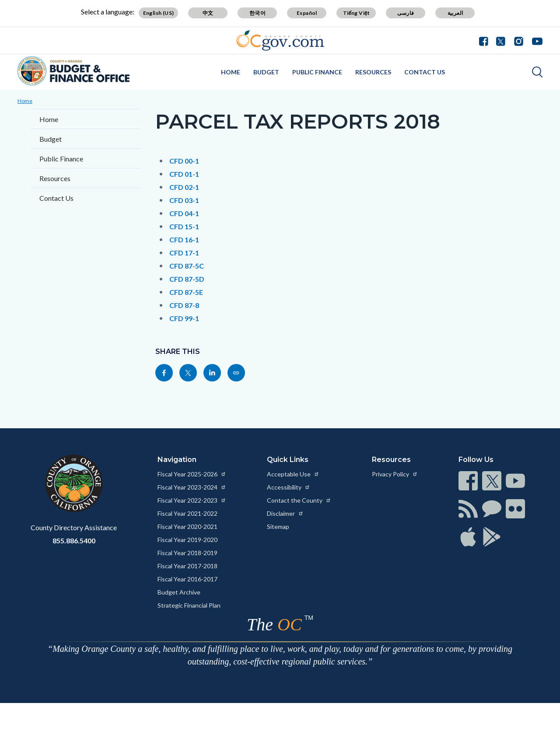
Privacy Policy (395, 474)
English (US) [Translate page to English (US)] (159, 13)
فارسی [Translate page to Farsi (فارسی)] (406, 13)
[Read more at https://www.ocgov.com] (74, 483)
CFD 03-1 (184, 200)
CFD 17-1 (184, 253)
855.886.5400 (74, 540)
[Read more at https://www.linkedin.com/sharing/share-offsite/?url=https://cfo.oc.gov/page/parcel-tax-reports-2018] (212, 373)
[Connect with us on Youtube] (535, 40)
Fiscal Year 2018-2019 (187, 553)
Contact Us (425, 72)
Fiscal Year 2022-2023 (192, 500)
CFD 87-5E (186, 292)
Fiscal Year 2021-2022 (187, 513)
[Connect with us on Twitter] (501, 40)
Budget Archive (179, 592)
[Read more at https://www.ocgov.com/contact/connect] (468, 481)
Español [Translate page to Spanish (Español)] (307, 13)
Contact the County (299, 500)
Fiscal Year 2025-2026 (192, 474)
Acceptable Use (293, 474)
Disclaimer (285, 513)
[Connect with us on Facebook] (486, 40)
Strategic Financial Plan (189, 605)
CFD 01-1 (184, 174)
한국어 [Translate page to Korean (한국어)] (257, 13)
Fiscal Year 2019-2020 (187, 540)
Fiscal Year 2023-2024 (192, 487)
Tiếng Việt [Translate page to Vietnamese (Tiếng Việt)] (357, 13)
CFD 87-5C (187, 266)
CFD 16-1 (184, 240)
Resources (373, 72)
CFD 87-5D (187, 279)
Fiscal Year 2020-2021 (187, 526)
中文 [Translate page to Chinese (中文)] (208, 13)
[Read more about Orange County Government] (280, 40)
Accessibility (289, 487)
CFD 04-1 (184, 213)
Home (231, 72)
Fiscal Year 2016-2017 (187, 579)
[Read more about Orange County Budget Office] (73, 71)
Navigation (177, 460)
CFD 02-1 (184, 187)
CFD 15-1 (184, 226)
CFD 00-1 (184, 161)
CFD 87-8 (184, 305)
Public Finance (317, 72)
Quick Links (288, 460)
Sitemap (278, 526)
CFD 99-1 (184, 318)
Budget (266, 72)
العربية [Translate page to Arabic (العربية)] (455, 13)
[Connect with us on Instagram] (519, 40)
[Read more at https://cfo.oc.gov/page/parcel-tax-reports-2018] (236, 373)
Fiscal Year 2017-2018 (187, 566)
